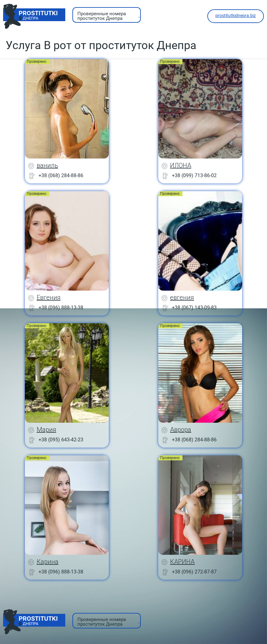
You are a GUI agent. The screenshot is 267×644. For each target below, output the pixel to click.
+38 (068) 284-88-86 (61, 175)
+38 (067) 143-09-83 (194, 308)
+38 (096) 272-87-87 (194, 572)
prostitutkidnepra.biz (236, 16)
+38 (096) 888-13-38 (61, 308)
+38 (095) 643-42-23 (61, 440)
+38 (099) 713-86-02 (194, 175)
